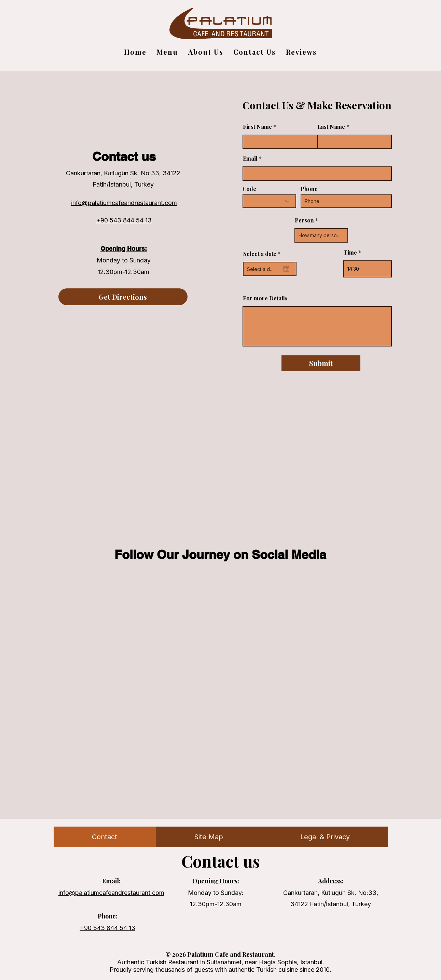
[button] (206, 52)
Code (249, 189)
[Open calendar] (286, 269)
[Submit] (321, 363)
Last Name (331, 127)
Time (350, 253)
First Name (257, 127)
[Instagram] (115, 235)
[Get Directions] (123, 297)
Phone (309, 189)
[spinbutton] (368, 269)
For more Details (265, 298)
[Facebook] (132, 235)
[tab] (105, 837)
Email (250, 159)
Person (304, 220)
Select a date (263, 254)
